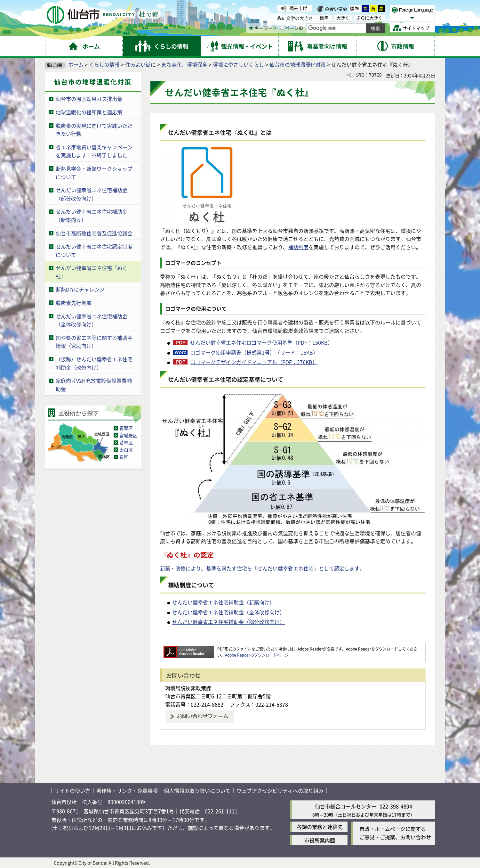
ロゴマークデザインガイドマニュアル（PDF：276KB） (254, 362)
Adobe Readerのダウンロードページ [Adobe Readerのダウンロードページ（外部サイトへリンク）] (257, 655)
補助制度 (298, 247)
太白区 (126, 450)
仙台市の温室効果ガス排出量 (89, 99)
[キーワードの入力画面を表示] (251, 28)
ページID (292, 28)
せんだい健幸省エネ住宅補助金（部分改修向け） (92, 194)
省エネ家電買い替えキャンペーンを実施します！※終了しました (94, 151)
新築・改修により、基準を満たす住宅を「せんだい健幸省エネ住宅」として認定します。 (262, 568)
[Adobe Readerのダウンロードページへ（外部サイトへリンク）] (189, 649)
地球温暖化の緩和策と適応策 (89, 112)
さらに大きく (369, 18)
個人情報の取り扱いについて (197, 790)
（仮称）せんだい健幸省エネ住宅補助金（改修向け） (94, 363)
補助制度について (191, 585)
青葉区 (126, 428)
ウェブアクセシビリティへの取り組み (280, 790)
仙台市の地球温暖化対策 (298, 64)
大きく (343, 18)
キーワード (263, 28)
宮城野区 (128, 435)
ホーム (76, 64)
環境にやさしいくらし (238, 64)
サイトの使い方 (72, 790)
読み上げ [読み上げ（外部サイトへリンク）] (298, 8)
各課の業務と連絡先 (320, 827)
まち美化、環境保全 (184, 64)
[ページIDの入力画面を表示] (282, 28)
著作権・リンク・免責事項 (127, 790)
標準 (355, 8)
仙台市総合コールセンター (346, 806)
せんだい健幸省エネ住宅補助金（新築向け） (223, 602)
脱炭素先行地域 (74, 303)
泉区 (124, 457)
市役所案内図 (320, 840)
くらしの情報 (104, 64)
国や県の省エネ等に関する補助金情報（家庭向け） (94, 342)
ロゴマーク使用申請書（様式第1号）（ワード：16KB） (254, 352)
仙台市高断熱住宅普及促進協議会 (94, 233)
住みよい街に (140, 64)
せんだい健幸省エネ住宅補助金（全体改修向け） (92, 320)
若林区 (126, 442)
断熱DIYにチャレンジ (80, 289)
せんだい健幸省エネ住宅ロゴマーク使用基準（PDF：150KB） (261, 342)
